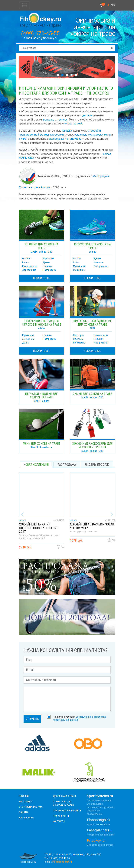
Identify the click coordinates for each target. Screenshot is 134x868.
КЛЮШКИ (24, 796)
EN (114, 5)
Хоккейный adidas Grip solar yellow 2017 (92, 526)
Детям (46, 262)
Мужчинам (79, 266)
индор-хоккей (73, 124)
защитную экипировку (89, 135)
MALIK (23, 158)
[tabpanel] (67, 67)
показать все (42, 278)
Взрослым (48, 258)
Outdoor (26, 258)
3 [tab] (67, 75)
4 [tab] (72, 75)
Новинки (48, 266)
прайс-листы (61, 816)
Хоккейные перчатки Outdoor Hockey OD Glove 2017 (39, 528)
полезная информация (67, 810)
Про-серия (79, 335)
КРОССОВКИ (26, 801)
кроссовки (57, 135)
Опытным (78, 339)
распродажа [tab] (67, 465)
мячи (107, 135)
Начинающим (101, 335)
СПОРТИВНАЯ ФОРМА (31, 807)
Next (111, 67)
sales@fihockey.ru (45, 38)
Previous (21, 67)
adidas (107, 154)
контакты (59, 821)
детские (87, 116)
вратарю (49, 120)
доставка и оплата (65, 796)
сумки (23, 139)
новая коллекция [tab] (36, 465)
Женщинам (79, 270)
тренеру (62, 120)
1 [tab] (58, 75)
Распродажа (50, 270)
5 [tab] (76, 75)
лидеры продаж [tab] (97, 465)
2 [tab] (63, 75)
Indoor (26, 262)
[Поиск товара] (67, 48)
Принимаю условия (79, 718)
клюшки (67, 131)
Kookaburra (46, 447)
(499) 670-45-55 (40, 33)
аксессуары (56, 139)
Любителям (79, 343)
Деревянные (29, 270)
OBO (31, 158)
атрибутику (74, 139)
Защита (24, 812)
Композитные (30, 266)
